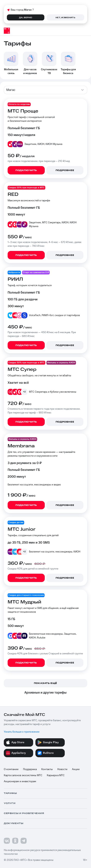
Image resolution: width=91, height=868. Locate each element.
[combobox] (45, 90)
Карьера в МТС (56, 775)
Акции (76, 769)
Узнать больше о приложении (22, 732)
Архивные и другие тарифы (45, 693)
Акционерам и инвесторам (20, 781)
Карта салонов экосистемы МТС (23, 775)
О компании (11, 769)
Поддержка (30, 769)
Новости (62, 769)
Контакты (47, 769)
